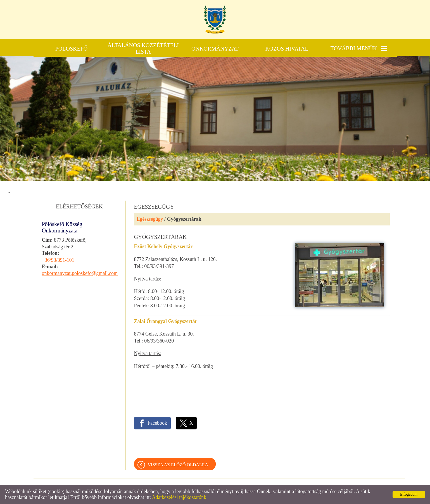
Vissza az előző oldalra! (179, 465)
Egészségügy (150, 219)
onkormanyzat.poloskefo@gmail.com (80, 273)
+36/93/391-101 (58, 260)
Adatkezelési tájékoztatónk (179, 497)
